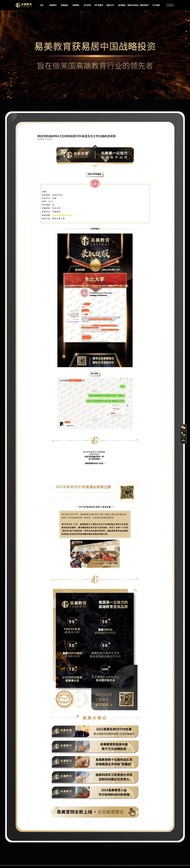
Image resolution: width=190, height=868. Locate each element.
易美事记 (53, 5)
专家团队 (76, 5)
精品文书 (110, 5)
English (170, 5)
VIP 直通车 (99, 5)
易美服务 (64, 5)
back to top (183, 441)
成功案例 (122, 5)
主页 (42, 5)
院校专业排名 (133, 5)
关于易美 (156, 5)
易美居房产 (145, 5)
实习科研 (87, 5)
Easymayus (24, 5)
